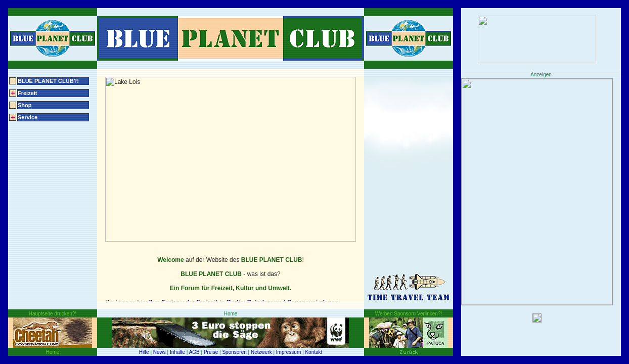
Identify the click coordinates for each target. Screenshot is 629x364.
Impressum (288, 352)
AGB (194, 352)
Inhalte (177, 352)
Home (53, 352)
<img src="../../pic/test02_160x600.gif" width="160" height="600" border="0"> (541, 217)
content (231, 189)
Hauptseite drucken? (53, 313)
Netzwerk (261, 352)
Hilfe (144, 352)
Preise (211, 352)
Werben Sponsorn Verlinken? (409, 313)
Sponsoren (234, 352)
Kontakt (313, 352)
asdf (541, 39)
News (160, 352)
